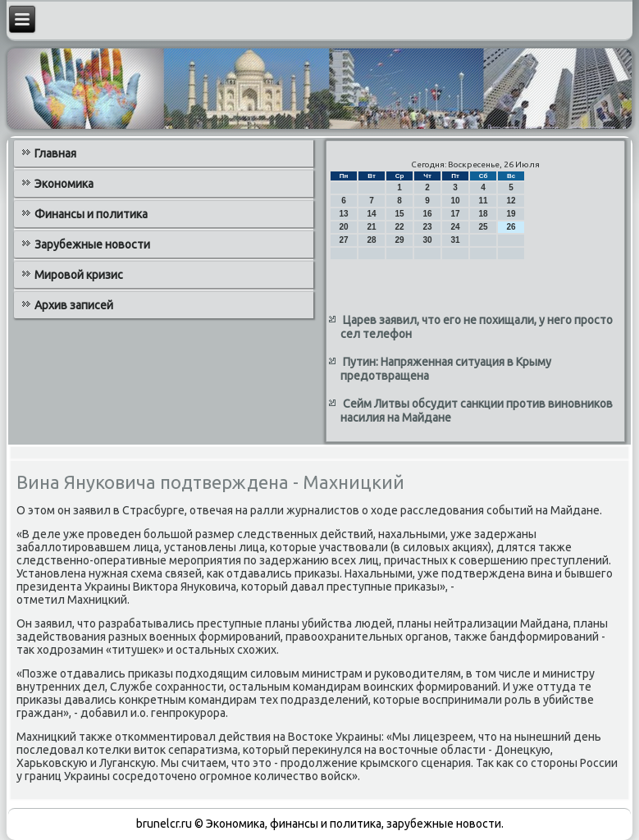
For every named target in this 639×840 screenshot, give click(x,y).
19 (511, 214)
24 (456, 227)
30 (428, 240)
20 (344, 227)
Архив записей (74, 305)
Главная (55, 153)
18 (484, 214)
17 (456, 214)
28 (372, 240)
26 (511, 227)
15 (400, 214)
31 (456, 240)
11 (484, 201)
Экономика (64, 184)
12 (511, 201)
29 (400, 240)
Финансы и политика (91, 214)
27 (344, 240)
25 (484, 227)
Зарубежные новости (92, 244)
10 (456, 201)
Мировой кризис (79, 275)
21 (372, 227)
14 (372, 214)
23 (428, 227)
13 (344, 214)
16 (428, 214)
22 (400, 227)
